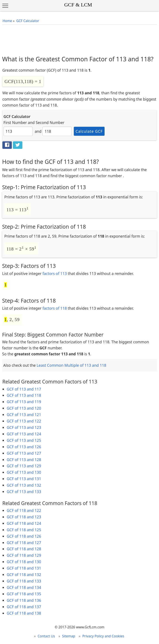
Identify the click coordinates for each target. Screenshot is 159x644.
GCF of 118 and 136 (24, 600)
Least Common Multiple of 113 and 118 (71, 365)
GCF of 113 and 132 (24, 485)
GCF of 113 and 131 (24, 479)
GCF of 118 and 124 (24, 523)
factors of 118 (55, 308)
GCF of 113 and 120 (24, 408)
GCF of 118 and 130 (24, 562)
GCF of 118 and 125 (24, 530)
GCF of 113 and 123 (24, 427)
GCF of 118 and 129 (24, 555)
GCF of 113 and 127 (24, 453)
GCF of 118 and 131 (24, 568)
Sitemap (69, 636)
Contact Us (46, 636)
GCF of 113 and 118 (24, 395)
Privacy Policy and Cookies (103, 636)
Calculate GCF (89, 131)
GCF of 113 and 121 (24, 415)
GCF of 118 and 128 (24, 549)
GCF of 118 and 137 (24, 607)
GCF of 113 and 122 (24, 421)
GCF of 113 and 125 (24, 440)
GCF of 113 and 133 (24, 492)
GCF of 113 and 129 (24, 466)
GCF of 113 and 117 (24, 389)
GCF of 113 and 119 (24, 402)
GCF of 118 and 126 (24, 536)
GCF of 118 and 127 (24, 543)
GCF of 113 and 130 (24, 472)
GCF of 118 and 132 (24, 575)
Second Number (50, 122)
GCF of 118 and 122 (24, 510)
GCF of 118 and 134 (24, 587)
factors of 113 (55, 273)
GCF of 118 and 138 (24, 613)
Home (7, 21)
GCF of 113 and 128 (24, 460)
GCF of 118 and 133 (24, 581)
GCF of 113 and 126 (24, 447)
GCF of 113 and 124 (24, 434)
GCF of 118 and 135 (24, 594)
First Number (15, 122)
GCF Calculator (28, 21)
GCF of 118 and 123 (24, 517)
